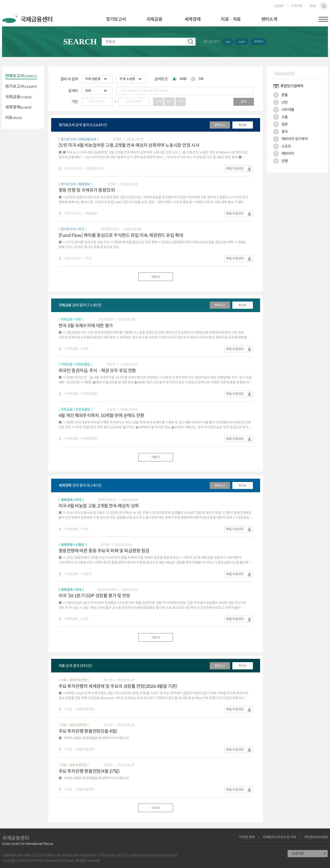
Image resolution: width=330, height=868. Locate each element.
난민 (281, 102)
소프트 (282, 146)
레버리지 (284, 153)
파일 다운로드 (235, 169)
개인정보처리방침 (316, 837)
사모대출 (284, 110)
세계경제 (192, 19)
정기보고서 (116, 19)
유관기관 (298, 854)
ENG (313, 6)
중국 (281, 132)
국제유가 (259, 42)
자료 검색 (191, 42)
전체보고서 (21, 76)
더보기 (156, 277)
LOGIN (279, 6)
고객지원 (296, 6)
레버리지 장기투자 (291, 139)
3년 (169, 102)
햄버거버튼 (323, 19)
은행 (281, 161)
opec (242, 42)
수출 (281, 117)
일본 (281, 124)
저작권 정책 (247, 837)
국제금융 (154, 19)
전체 (158, 102)
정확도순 (220, 125)
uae (228, 42)
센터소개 (269, 19)
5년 (181, 102)
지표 (14, 118)
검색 (324, 6)
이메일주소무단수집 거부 (279, 837)
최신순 (243, 125)
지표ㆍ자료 (231, 19)
